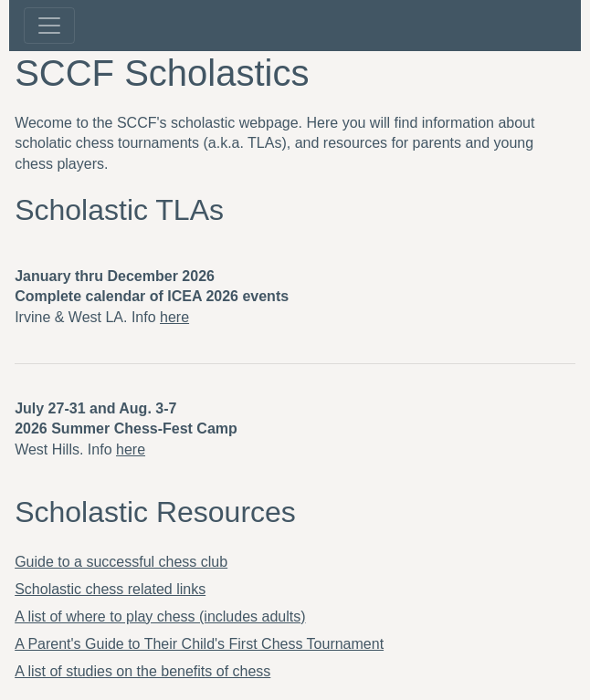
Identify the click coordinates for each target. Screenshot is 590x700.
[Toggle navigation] (49, 26)
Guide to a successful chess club (121, 562)
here (174, 317)
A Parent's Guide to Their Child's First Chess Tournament (199, 644)
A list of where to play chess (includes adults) (160, 616)
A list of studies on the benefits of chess (142, 671)
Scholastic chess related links (110, 589)
